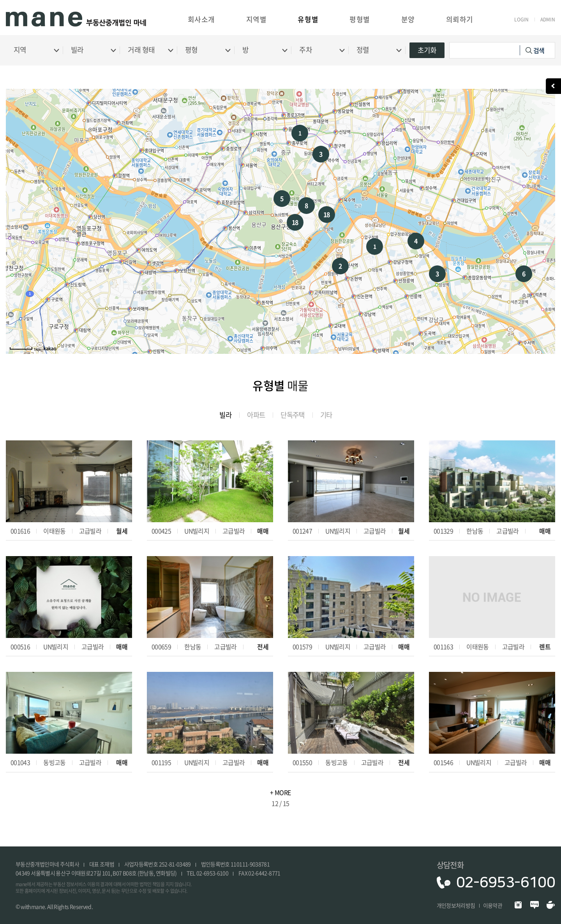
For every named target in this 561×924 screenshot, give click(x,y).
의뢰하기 (460, 19)
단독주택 (293, 415)
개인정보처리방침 (456, 905)
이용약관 (493, 905)
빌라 (224, 415)
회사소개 (201, 19)
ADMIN (548, 19)
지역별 (257, 19)
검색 (539, 50)
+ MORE (280, 792)
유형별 (308, 19)
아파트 (255, 415)
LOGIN (521, 19)
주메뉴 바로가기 (0, 0)
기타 (328, 415)
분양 (408, 19)
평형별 (360, 19)
